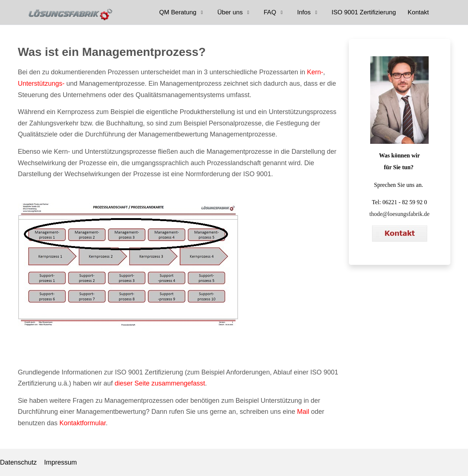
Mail (303, 412)
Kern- (315, 72)
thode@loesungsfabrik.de (400, 214)
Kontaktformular (83, 423)
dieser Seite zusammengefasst (160, 383)
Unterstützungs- (41, 84)
